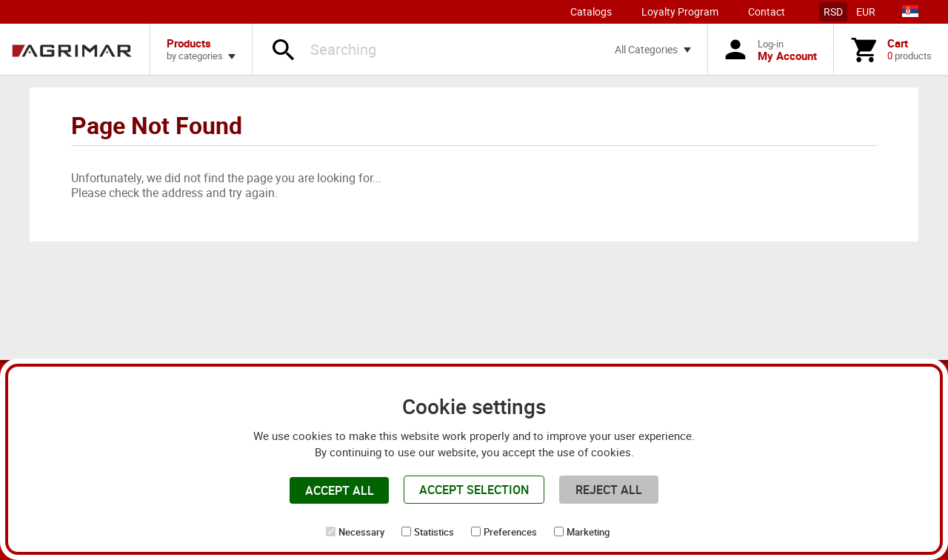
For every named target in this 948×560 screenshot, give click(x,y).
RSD (833, 11)
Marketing (588, 532)
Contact (767, 11)
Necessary (361, 532)
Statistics (434, 532)
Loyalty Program (680, 11)
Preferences (510, 532)
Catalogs (591, 11)
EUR (866, 11)
